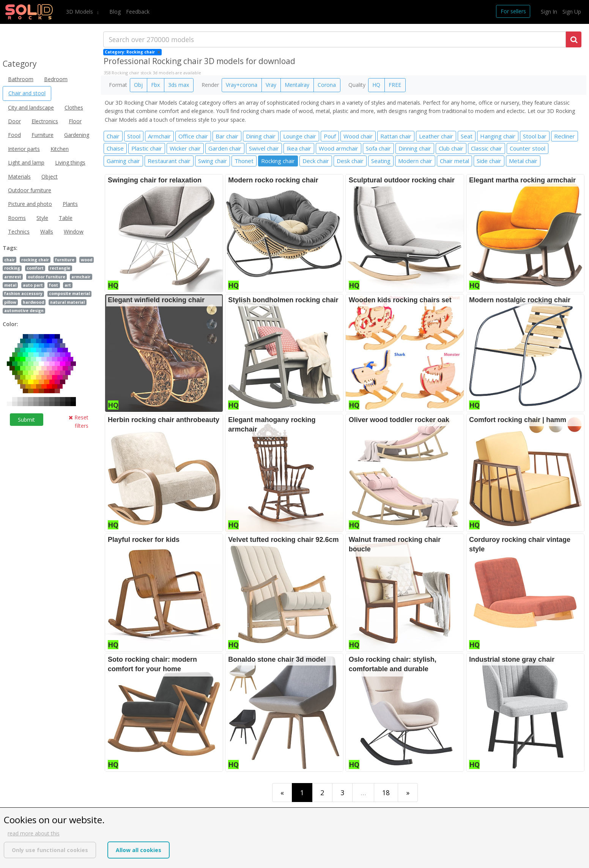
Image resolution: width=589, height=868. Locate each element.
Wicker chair (185, 148)
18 (386, 793)
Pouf (330, 136)
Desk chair (350, 161)
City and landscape (31, 108)
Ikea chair (299, 148)
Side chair (489, 161)
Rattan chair (396, 136)
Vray (271, 85)
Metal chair (523, 161)
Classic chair (487, 148)
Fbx (155, 85)
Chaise (115, 148)
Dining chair (261, 136)
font (54, 285)
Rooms (17, 218)
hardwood (33, 302)
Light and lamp (26, 162)
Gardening (77, 135)
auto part (33, 285)
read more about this (34, 833)
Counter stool (528, 148)
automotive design (24, 311)
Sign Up (572, 12)
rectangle (60, 268)
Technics (19, 232)
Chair (113, 136)
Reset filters (79, 421)
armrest (13, 277)
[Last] (408, 792)
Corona (327, 85)
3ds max (179, 85)
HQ (376, 85)
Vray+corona (242, 85)
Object (50, 177)
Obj (138, 85)
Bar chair (227, 136)
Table (66, 218)
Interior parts (24, 149)
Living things (70, 162)
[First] (282, 792)
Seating (381, 161)
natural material (67, 302)
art (68, 285)
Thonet (244, 161)
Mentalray (297, 85)
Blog (115, 12)
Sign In (549, 12)
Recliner (565, 136)
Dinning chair (415, 148)
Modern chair (415, 161)
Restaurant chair (169, 161)
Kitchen (60, 149)
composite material (69, 294)
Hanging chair (498, 136)
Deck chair (316, 161)
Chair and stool (27, 93)
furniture (65, 260)
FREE (395, 85)
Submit (26, 420)
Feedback (138, 12)
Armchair (159, 136)
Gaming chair (123, 161)
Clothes (74, 108)
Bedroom (56, 79)
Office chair (193, 136)
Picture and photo (30, 204)
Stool (134, 136)
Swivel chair (264, 148)
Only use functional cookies (50, 850)
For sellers (513, 11)
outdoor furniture (46, 277)
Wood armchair (339, 148)
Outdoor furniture (30, 190)
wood (87, 260)
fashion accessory (23, 294)
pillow (10, 302)
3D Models (80, 12)
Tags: (10, 248)
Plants (70, 204)
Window (74, 232)
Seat (467, 136)
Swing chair (213, 161)
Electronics (45, 121)
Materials (19, 177)
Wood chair (358, 136)
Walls (47, 232)
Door (14, 121)
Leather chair (436, 136)
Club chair (451, 148)
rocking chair (35, 260)
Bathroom (21, 79)
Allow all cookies (139, 850)
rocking (12, 268)
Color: (10, 324)
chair (9, 260)
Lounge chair (300, 136)
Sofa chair (378, 148)
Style (42, 218)
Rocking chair (278, 161)
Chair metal (454, 161)
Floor (75, 121)
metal (10, 285)
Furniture (43, 135)
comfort (35, 268)
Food (14, 135)
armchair (81, 277)
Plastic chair (147, 148)
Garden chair (225, 148)
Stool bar (535, 136)
